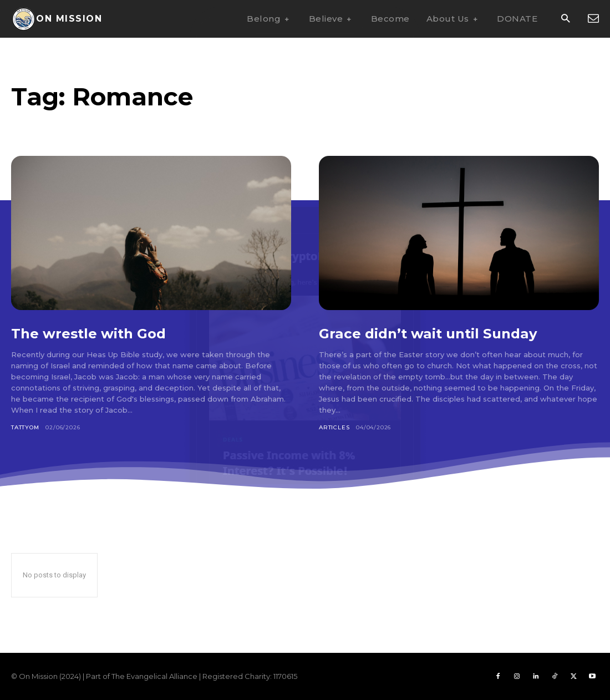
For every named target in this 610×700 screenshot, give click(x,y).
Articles (334, 427)
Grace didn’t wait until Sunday (441, 333)
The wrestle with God (98, 333)
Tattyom (25, 427)
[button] (565, 19)
